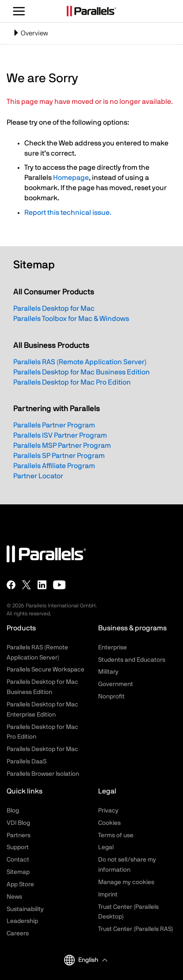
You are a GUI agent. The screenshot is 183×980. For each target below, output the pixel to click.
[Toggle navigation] (91, 33)
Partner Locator (38, 476)
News (14, 897)
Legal (106, 847)
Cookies (109, 823)
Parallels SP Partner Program (59, 456)
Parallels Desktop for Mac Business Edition (82, 372)
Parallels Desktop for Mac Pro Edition (72, 382)
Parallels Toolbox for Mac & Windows (71, 319)
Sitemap (18, 872)
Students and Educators (132, 660)
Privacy (108, 811)
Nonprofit (111, 697)
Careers (18, 934)
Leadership (22, 921)
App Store (20, 885)
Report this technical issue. (68, 213)
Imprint (108, 895)
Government (116, 684)
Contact (18, 860)
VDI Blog (18, 823)
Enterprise (112, 648)
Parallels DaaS (27, 762)
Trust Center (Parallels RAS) (136, 929)
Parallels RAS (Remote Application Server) (80, 362)
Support (18, 847)
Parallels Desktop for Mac (54, 309)
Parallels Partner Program (54, 425)
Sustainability (25, 909)
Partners (19, 835)
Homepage (71, 178)
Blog (13, 811)
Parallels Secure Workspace (46, 670)
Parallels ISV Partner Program (60, 435)
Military (108, 672)
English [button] (81, 960)
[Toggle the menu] (19, 11)
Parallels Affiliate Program (54, 466)
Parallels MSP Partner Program (62, 446)
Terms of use (116, 835)
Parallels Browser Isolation (43, 774)
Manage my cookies (126, 882)
